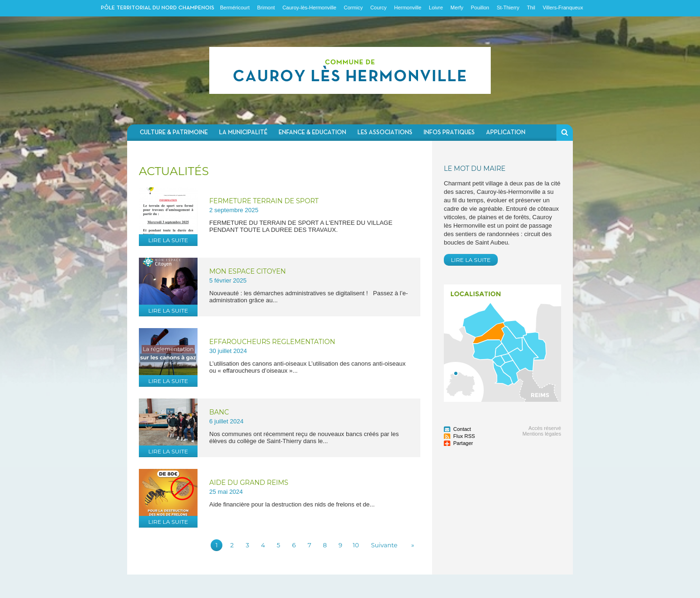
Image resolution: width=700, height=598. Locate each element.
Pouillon (480, 8)
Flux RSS (464, 436)
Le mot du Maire (475, 169)
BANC (219, 412)
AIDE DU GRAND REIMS (249, 483)
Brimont (266, 8)
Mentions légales (542, 434)
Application (506, 133)
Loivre (436, 8)
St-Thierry (508, 8)
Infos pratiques (449, 133)
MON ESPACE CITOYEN (247, 271)
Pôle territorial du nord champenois (158, 8)
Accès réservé (545, 428)
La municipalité (243, 133)
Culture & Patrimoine (174, 133)
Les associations (385, 133)
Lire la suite (168, 240)
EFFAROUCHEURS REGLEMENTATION (272, 342)
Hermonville (408, 8)
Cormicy (353, 8)
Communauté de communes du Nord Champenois (350, 70)
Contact (462, 429)
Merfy (457, 8)
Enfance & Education (312, 133)
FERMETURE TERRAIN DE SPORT (264, 201)
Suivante (384, 545)
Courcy (378, 8)
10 (356, 545)
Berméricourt (235, 8)
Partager (463, 443)
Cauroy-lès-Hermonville (309, 8)
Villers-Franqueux (563, 8)
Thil (531, 8)
